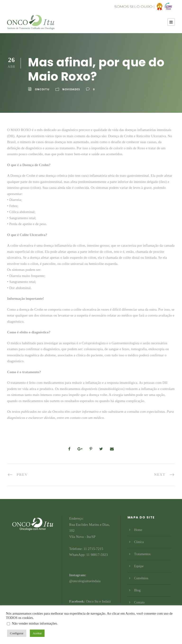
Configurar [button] (17, 633)
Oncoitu (42, 89)
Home (138, 530)
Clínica (139, 542)
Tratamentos (142, 554)
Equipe (139, 566)
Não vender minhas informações (34, 623)
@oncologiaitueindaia (85, 581)
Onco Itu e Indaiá (98, 601)
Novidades (71, 89)
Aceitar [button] (37, 633)
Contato (139, 602)
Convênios (141, 578)
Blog (137, 590)
